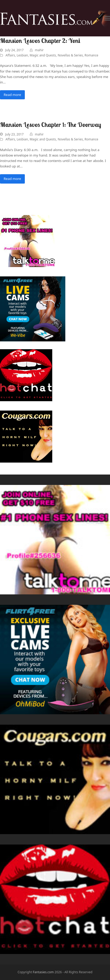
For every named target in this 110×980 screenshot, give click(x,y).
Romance (91, 55)
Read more (12, 95)
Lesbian (22, 55)
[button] (107, 18)
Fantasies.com (43, 972)
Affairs (10, 55)
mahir (39, 50)
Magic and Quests (43, 55)
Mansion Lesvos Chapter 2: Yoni (40, 41)
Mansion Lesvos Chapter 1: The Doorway (51, 125)
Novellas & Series (70, 55)
